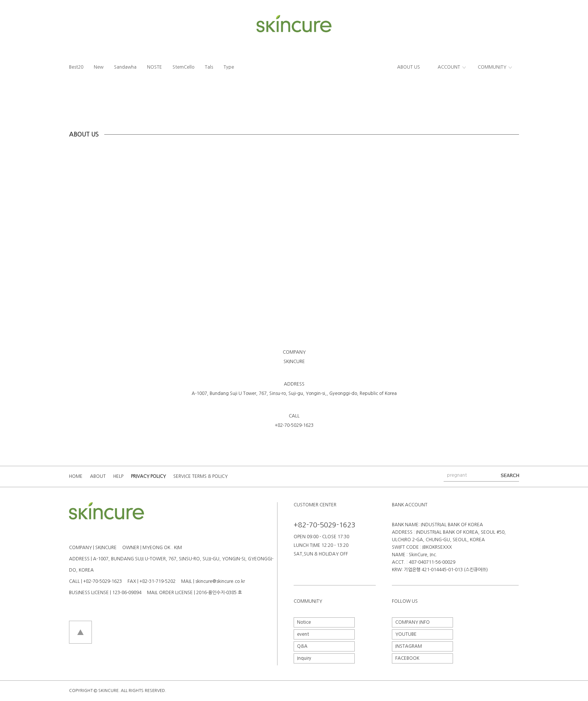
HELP (118, 476)
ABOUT (98, 476)
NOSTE (154, 67)
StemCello (183, 67)
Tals (209, 67)
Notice (304, 622)
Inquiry (304, 658)
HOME (76, 476)
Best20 (76, 67)
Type (229, 67)
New (99, 67)
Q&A (302, 646)
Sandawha (125, 67)
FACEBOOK (407, 658)
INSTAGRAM (409, 646)
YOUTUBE (406, 634)
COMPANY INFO (412, 622)
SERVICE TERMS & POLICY (200, 476)
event (303, 634)
